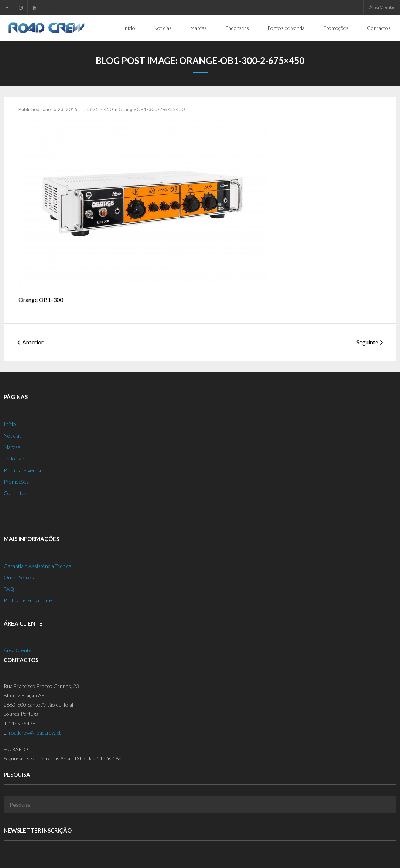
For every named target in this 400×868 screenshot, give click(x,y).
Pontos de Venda (22, 470)
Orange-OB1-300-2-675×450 (152, 109)
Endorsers (16, 458)
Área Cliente (382, 7)
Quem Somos (19, 577)
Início (10, 424)
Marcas (12, 447)
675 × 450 (101, 109)
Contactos (16, 493)
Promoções (16, 482)
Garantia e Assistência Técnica (37, 566)
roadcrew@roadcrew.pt (35, 733)
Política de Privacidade (28, 600)
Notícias (13, 435)
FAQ (9, 589)
